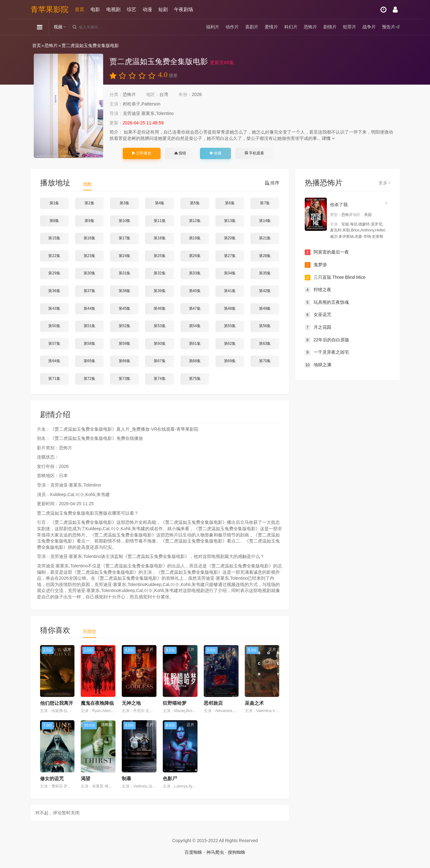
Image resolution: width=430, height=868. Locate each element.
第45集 (124, 308)
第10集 (124, 221)
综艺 (132, 9)
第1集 (54, 203)
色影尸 (170, 778)
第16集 (89, 238)
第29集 (54, 273)
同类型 (90, 632)
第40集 (195, 291)
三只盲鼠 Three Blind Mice (335, 278)
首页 (80, 9)
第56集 (265, 326)
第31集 (124, 273)
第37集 (89, 291)
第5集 (195, 203)
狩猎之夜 (318, 290)
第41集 (230, 291)
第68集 (195, 361)
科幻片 (291, 27)
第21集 (265, 238)
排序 (272, 183)
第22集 (54, 256)
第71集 (54, 379)
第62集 (230, 344)
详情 (328, 138)
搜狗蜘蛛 (237, 852)
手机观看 (254, 153)
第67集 (159, 361)
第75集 (195, 379)
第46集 (159, 308)
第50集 (54, 326)
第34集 (230, 273)
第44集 (89, 308)
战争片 (369, 27)
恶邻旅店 (213, 703)
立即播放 (142, 153)
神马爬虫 (215, 852)
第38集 (124, 291)
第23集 (89, 256)
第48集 (230, 308)
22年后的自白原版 (327, 340)
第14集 (265, 221)
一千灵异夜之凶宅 (327, 352)
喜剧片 (252, 27)
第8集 (54, 221)
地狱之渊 (318, 365)
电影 (95, 9)
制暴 (127, 778)
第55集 (230, 326)
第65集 (89, 361)
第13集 (230, 221)
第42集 (265, 291)
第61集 (195, 344)
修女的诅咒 (52, 778)
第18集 (159, 238)
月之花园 (318, 327)
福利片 (213, 27)
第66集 (124, 361)
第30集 (89, 273)
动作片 (232, 27)
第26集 (195, 256)
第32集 (159, 273)
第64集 (54, 361)
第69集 (230, 361)
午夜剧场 (184, 9)
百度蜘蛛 (193, 852)
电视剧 (113, 9)
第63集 (265, 344)
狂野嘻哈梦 (175, 703)
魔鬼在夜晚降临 (97, 703)
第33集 (195, 273)
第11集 (159, 221)
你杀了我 (339, 205)
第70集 (265, 361)
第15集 (54, 238)
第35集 (265, 273)
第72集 (89, 379)
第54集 (195, 326)
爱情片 (271, 27)
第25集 (159, 256)
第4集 (160, 203)
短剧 (163, 9)
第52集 (124, 326)
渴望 (85, 778)
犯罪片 (350, 27)
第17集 (124, 238)
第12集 (195, 221)
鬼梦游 (316, 265)
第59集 (124, 344)
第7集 (265, 203)
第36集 (54, 291)
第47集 (195, 308)
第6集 (230, 203)
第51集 (89, 326)
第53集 (159, 326)
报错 (180, 153)
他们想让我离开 (57, 703)
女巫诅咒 (318, 315)
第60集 (159, 344)
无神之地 (131, 703)
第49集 (265, 308)
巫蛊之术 (254, 703)
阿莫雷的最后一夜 (327, 252)
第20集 (230, 238)
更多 (384, 183)
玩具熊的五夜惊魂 (327, 302)
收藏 (215, 153)
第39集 (159, 291)
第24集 (124, 256)
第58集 (89, 344)
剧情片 (330, 27)
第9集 (89, 221)
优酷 (87, 184)
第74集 (159, 379)
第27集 (230, 256)
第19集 (195, 238)
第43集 (54, 308)
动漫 (147, 9)
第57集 (54, 344)
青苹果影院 (50, 9)
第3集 (124, 203)
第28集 (265, 256)
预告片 (389, 27)
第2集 (89, 203)
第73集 (124, 379)
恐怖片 (310, 27)
